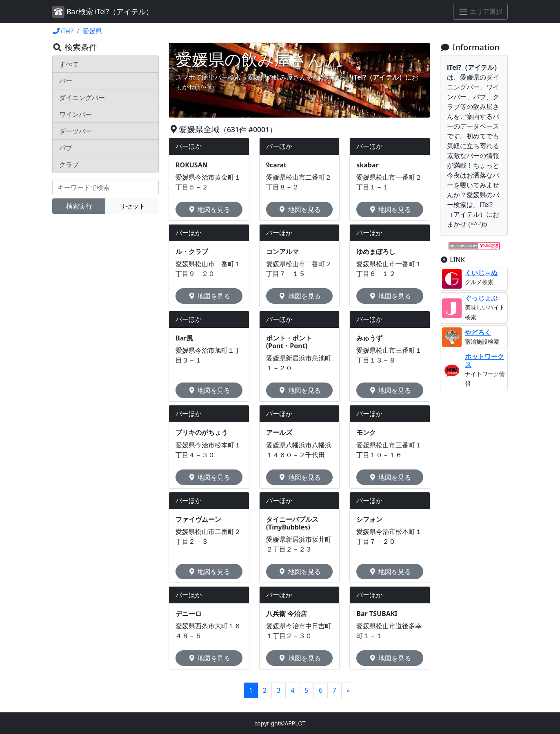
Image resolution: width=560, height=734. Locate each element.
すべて (69, 64)
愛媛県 (92, 31)
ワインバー (76, 114)
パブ (66, 148)
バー (66, 81)
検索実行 (79, 206)
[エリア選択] (480, 12)
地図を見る (209, 209)
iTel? (63, 31)
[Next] (348, 690)
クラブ (69, 165)
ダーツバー (76, 131)
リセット (132, 206)
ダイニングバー (82, 98)
